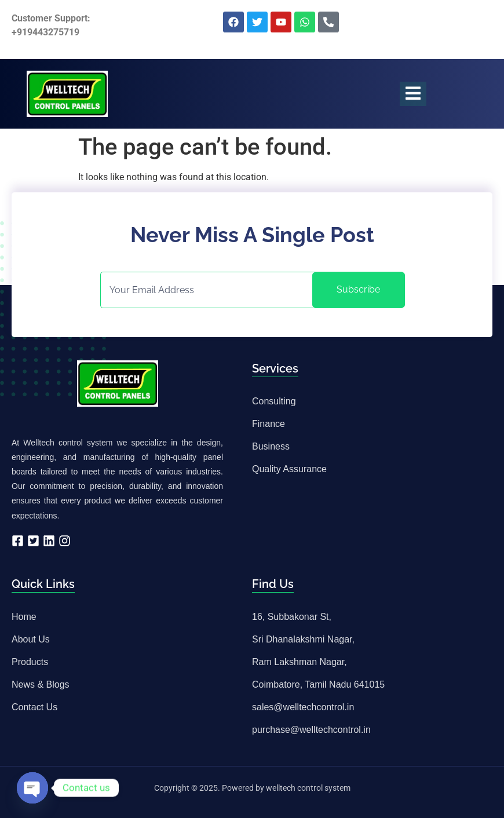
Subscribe (358, 289)
